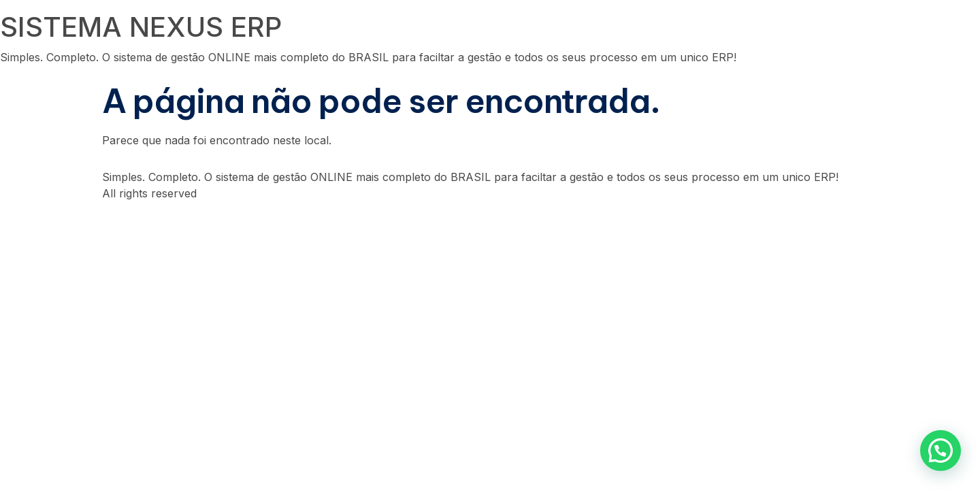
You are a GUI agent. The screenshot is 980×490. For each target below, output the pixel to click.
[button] (941, 451)
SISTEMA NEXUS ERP (141, 27)
